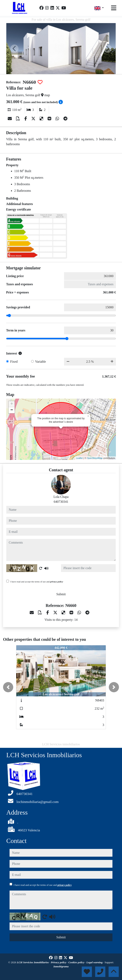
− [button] (12, 410)
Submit (61, 594)
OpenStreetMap (95, 458)
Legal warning (95, 962)
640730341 (61, 502)
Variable (41, 362)
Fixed (14, 362)
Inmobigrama (61, 966)
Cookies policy (77, 962)
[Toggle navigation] (114, 8)
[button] (8, 687)
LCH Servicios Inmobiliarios (33, 962)
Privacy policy (59, 962)
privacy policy (57, 582)
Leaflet (79, 458)
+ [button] (12, 404)
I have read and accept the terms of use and (37, 582)
